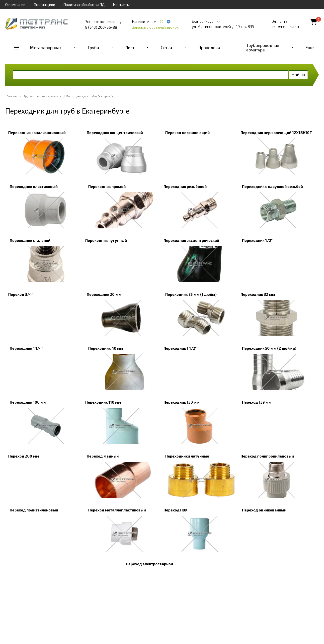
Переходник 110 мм (103, 402)
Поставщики (44, 4)
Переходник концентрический (115, 133)
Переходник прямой (107, 186)
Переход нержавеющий (187, 133)
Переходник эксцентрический (191, 240)
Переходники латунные (187, 456)
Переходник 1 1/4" (26, 348)
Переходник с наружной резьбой (272, 186)
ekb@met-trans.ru (287, 26)
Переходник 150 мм (182, 402)
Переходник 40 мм (106, 348)
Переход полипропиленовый (267, 456)
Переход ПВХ (175, 510)
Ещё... (311, 47)
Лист (130, 47)
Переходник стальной (30, 240)
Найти (298, 74)
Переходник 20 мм (104, 294)
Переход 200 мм (24, 456)
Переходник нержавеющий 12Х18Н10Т (276, 133)
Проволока (209, 47)
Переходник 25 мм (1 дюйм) (191, 294)
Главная (12, 96)
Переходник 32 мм (258, 294)
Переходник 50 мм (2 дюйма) (269, 348)
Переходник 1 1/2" (180, 348)
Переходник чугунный (106, 240)
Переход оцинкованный (264, 510)
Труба (93, 47)
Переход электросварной (149, 564)
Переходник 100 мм (28, 402)
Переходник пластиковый (34, 186)
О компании (15, 4)
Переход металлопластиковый (117, 510)
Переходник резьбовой (185, 186)
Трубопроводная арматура (263, 47)
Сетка (166, 47)
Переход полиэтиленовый (34, 510)
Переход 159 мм (257, 402)
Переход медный (103, 456)
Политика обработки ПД (84, 4)
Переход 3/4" (21, 294)
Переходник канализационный (37, 133)
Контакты (121, 4)
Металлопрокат (46, 47)
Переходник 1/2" (257, 240)
